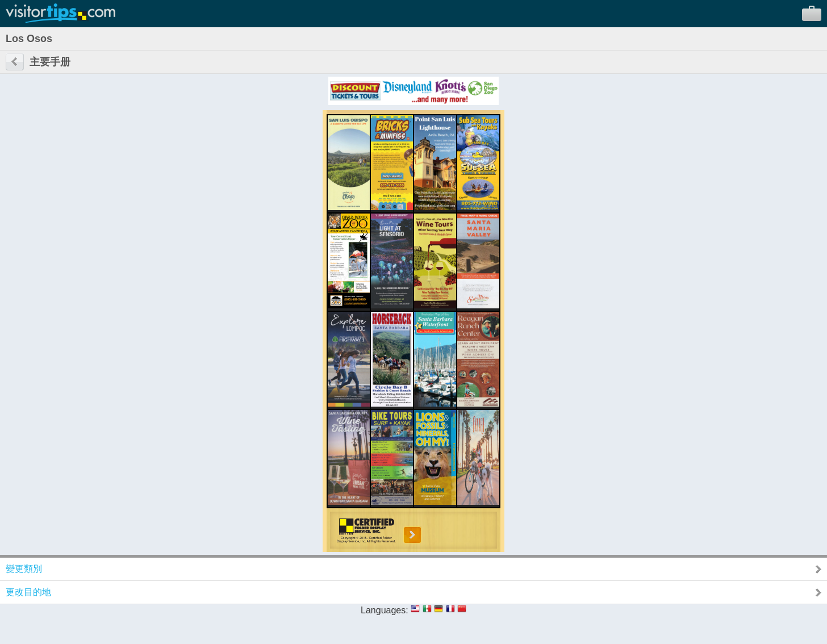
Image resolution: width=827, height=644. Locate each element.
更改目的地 (28, 592)
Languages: (385, 610)
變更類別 (24, 569)
